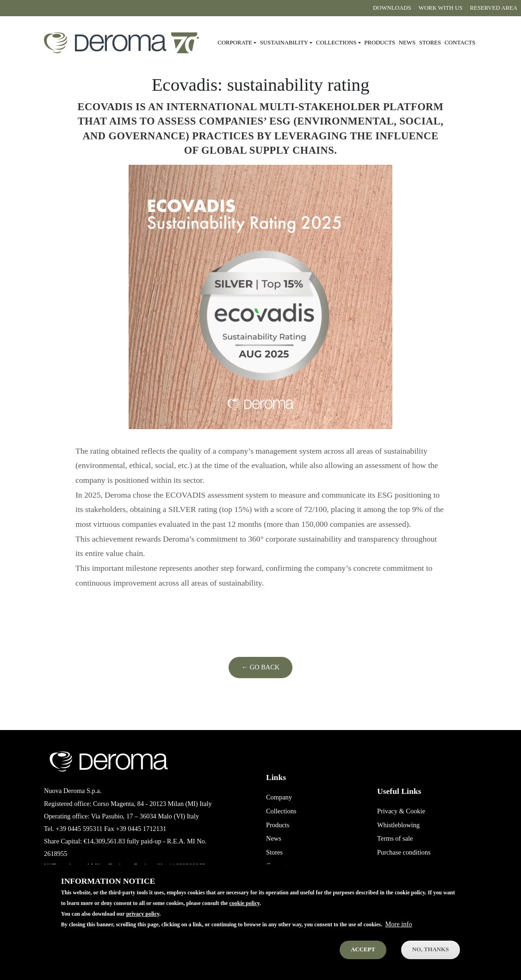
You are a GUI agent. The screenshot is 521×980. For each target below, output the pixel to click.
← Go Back (260, 667)
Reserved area (494, 8)
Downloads (392, 8)
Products (380, 43)
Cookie (416, 811)
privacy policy (143, 923)
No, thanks (431, 959)
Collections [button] (336, 43)
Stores (430, 43)
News (407, 43)
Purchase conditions (404, 852)
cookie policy (244, 912)
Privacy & (391, 811)
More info (399, 933)
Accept (363, 959)
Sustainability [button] (284, 43)
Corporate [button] (235, 43)
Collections (281, 811)
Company (279, 797)
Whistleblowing (398, 825)
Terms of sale (395, 838)
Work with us (441, 8)
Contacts (460, 43)
